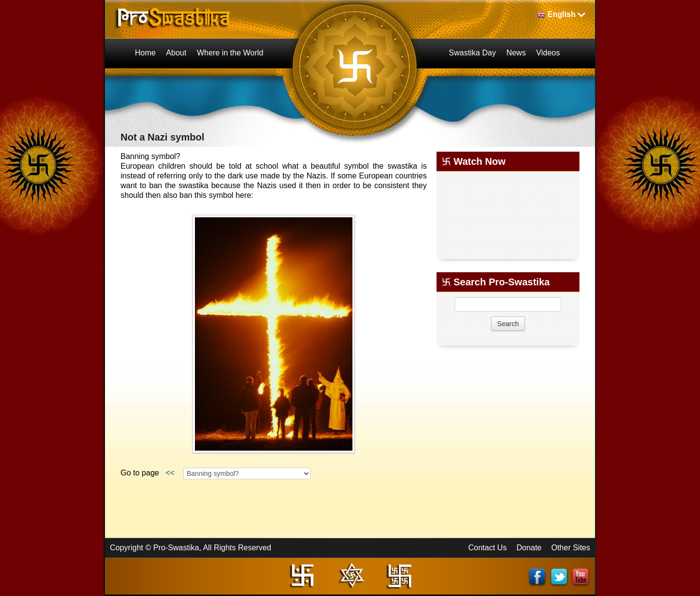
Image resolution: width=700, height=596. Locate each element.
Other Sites (571, 548)
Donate (529, 548)
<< (170, 473)
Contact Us (487, 548)
